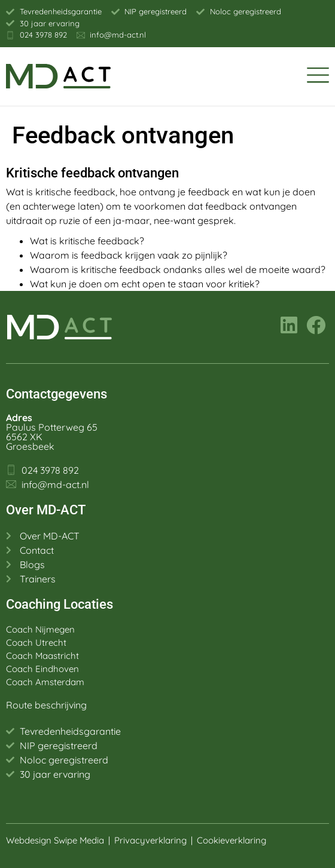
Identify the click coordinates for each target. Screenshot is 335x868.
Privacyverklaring (150, 840)
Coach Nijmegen (40, 629)
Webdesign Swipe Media (55, 840)
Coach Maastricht (42, 656)
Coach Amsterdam (45, 682)
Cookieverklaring (233, 840)
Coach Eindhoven (42, 669)
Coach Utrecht (36, 642)
